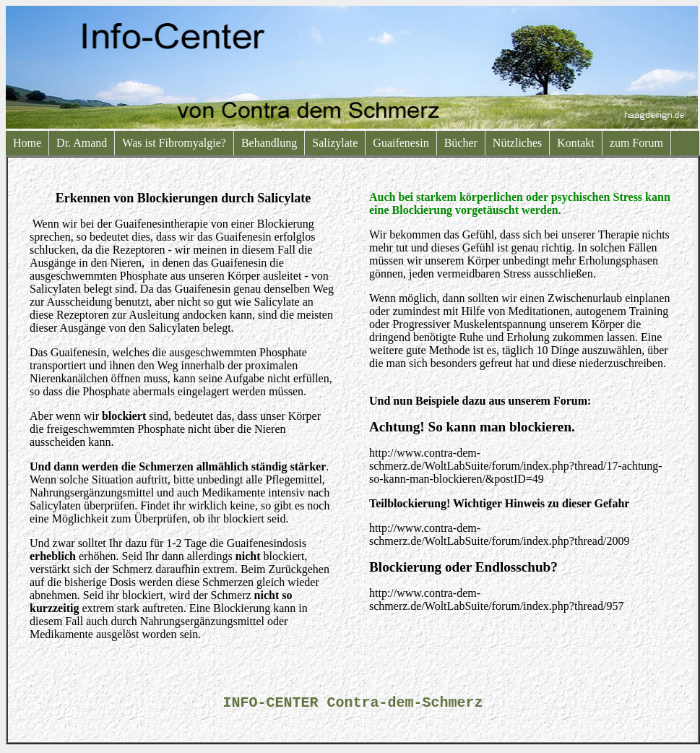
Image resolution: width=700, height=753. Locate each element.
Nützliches (517, 143)
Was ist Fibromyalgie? (174, 143)
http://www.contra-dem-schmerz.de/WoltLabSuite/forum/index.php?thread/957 (496, 599)
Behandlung (269, 143)
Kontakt (576, 143)
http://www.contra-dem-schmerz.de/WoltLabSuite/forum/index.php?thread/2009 (499, 534)
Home (27, 143)
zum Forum (636, 143)
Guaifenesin (401, 143)
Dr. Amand (82, 143)
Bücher (461, 143)
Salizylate (335, 143)
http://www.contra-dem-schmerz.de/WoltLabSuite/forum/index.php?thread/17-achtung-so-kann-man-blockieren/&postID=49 (516, 466)
